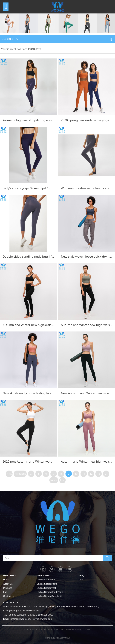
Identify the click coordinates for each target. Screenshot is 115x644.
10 (76, 474)
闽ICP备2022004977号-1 (57, 638)
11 (84, 474)
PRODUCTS (35, 49)
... (31, 474)
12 (91, 474)
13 (99, 474)
